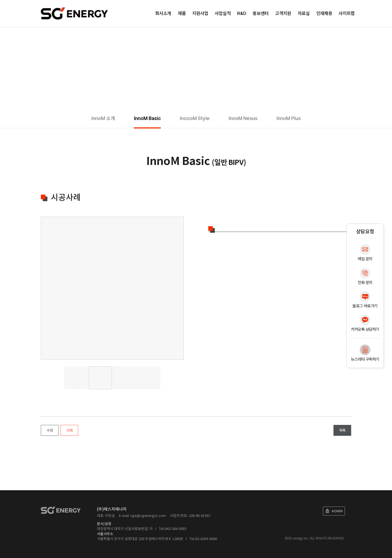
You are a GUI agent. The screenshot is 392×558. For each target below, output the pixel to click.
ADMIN (334, 511)
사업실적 (223, 13)
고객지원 (283, 13)
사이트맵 (347, 13)
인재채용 (324, 13)
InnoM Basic (147, 118)
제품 (182, 13)
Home (43, 35)
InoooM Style (195, 118)
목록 (342, 430)
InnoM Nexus (243, 118)
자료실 (304, 13)
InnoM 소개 (103, 118)
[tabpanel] (112, 288)
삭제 (69, 430)
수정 (50, 430)
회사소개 (163, 13)
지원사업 (200, 13)
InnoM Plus (289, 118)
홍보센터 (261, 13)
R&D (242, 13)
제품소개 (60, 35)
